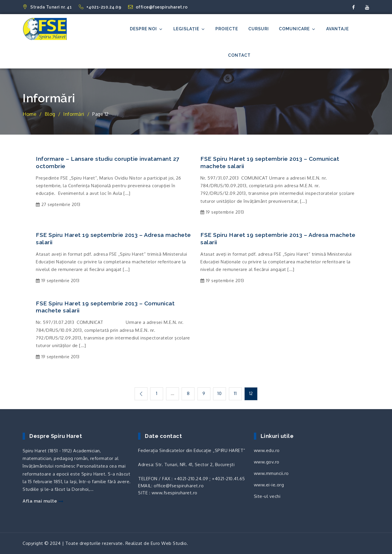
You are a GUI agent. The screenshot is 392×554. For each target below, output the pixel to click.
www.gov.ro (267, 462)
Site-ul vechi (267, 496)
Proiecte (227, 29)
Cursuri (259, 29)
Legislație (189, 29)
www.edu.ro (267, 450)
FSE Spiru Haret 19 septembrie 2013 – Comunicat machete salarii (270, 162)
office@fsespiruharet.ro (158, 7)
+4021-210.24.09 (100, 7)
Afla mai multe (43, 501)
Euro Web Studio (169, 543)
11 (235, 393)
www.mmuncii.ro (271, 473)
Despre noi (146, 29)
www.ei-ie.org (269, 485)
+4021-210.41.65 (228, 479)
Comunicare (297, 29)
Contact (239, 55)
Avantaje (337, 29)
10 (220, 393)
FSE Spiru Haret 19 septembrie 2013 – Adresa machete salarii (113, 238)
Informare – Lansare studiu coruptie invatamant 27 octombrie (108, 162)
